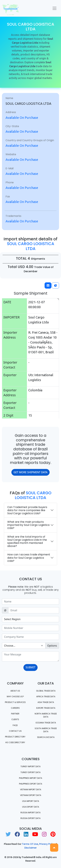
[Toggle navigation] (54, 8)
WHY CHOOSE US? (15, 697)
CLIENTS (15, 719)
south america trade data (46, 730)
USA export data (31, 807)
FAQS (15, 725)
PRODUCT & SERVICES (15, 702)
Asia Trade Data (46, 702)
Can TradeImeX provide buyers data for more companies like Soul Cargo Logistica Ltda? (27, 510)
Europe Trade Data (46, 708)
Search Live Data (46, 737)
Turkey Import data (30, 766)
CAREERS (15, 708)
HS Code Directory (15, 742)
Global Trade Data (46, 691)
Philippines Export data (31, 784)
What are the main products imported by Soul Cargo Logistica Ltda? (28, 525)
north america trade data (46, 715)
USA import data (31, 801)
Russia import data (30, 813)
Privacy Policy (47, 844)
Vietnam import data (31, 789)
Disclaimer (31, 848)
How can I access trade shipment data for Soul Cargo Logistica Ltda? (29, 558)
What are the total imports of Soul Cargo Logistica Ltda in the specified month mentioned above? (27, 541)
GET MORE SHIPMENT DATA (30, 472)
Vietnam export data (31, 795)
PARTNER (15, 714)
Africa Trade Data (46, 697)
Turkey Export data (30, 772)
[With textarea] (30, 656)
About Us (15, 691)
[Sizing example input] (30, 601)
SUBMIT (30, 667)
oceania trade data (46, 723)
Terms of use (30, 844)
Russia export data (30, 818)
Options (52, 646)
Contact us (15, 731)
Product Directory (15, 737)
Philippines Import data (31, 778)
